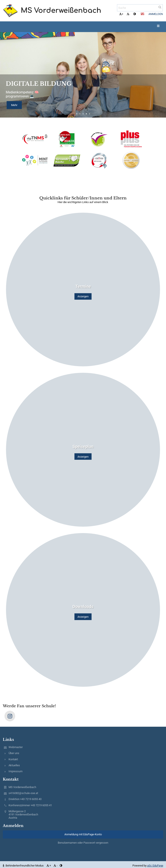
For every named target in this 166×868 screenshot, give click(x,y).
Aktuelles (14, 765)
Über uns (14, 753)
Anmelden (156, 14)
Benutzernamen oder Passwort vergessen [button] (83, 843)
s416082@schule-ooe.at (23, 793)
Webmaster (16, 747)
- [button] (128, 14)
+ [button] (121, 14)
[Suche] (140, 8)
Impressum (16, 771)
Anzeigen (83, 296)
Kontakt (13, 759)
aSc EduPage (155, 866)
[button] (142, 14)
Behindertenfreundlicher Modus (24, 866)
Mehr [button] (14, 105)
